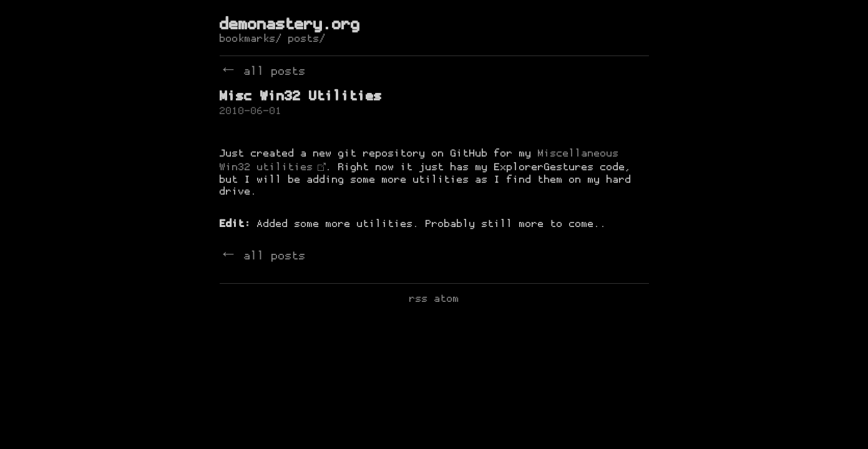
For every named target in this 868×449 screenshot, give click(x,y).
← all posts (263, 72)
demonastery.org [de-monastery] (290, 26)
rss (419, 299)
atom (447, 299)
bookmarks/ (251, 39)
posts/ (307, 39)
